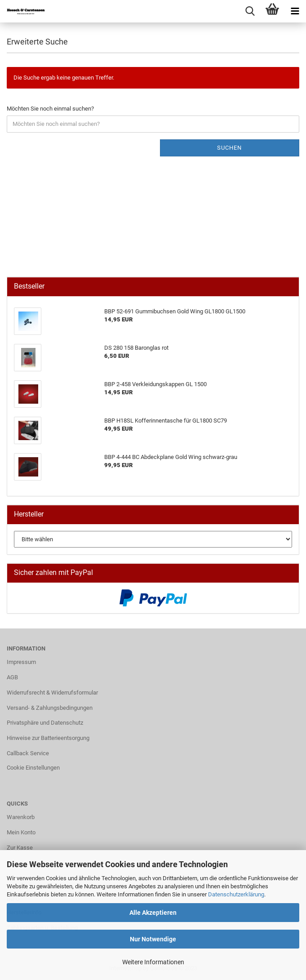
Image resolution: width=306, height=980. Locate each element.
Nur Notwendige (153, 939)
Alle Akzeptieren (153, 913)
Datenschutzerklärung (236, 894)
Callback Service (28, 753)
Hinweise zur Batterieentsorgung (48, 738)
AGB (12, 677)
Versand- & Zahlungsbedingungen (50, 708)
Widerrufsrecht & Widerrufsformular (52, 693)
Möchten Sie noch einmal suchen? (50, 109)
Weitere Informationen (153, 962)
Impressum (21, 662)
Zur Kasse (20, 848)
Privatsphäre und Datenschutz (45, 723)
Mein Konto (21, 832)
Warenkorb (21, 817)
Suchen (229, 148)
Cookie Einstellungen (33, 768)
